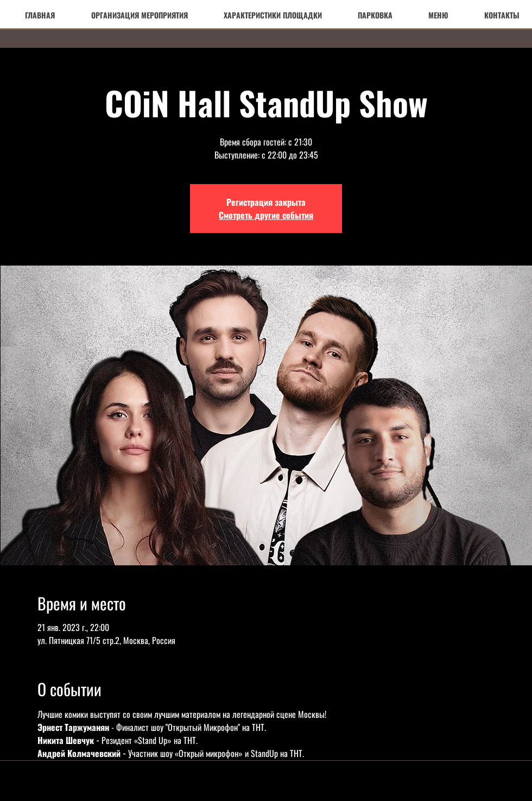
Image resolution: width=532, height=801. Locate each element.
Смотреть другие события (266, 215)
